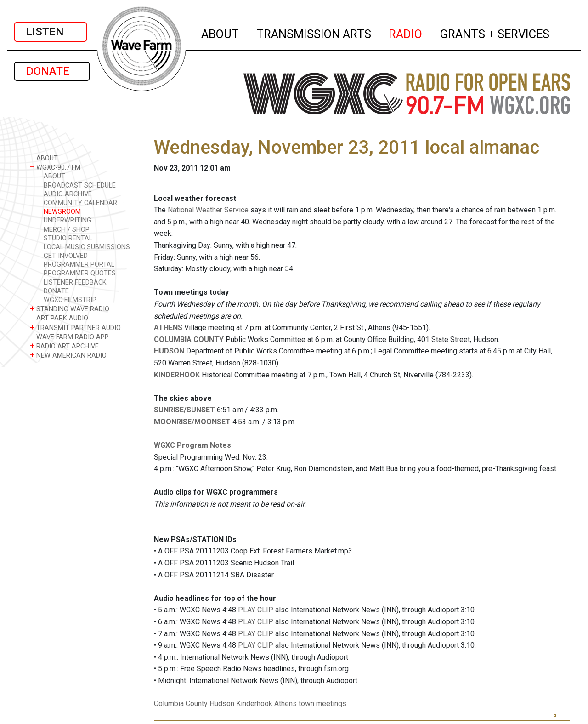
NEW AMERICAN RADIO (68, 355)
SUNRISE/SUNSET (184, 410)
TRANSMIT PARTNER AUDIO (75, 328)
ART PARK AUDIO (59, 318)
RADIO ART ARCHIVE (64, 346)
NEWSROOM (62, 212)
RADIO (406, 33)
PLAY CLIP (256, 610)
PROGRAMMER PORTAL (79, 265)
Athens (286, 704)
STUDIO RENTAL (68, 238)
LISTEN (51, 32)
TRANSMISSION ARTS (314, 33)
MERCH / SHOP (67, 230)
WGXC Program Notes (192, 445)
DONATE (52, 71)
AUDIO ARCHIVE (68, 194)
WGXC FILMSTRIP (70, 300)
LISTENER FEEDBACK (75, 282)
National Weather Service (208, 210)
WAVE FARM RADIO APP (69, 337)
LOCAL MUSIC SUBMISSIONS (87, 247)
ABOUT (220, 33)
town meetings (322, 704)
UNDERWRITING (68, 220)
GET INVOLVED (66, 256)
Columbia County (181, 704)
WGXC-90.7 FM (55, 167)
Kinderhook (254, 704)
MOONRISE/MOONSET (192, 422)
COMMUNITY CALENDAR (80, 203)
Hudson (222, 704)
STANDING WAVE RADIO (70, 309)
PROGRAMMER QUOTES (80, 273)
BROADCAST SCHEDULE (80, 185)
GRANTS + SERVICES (495, 33)
